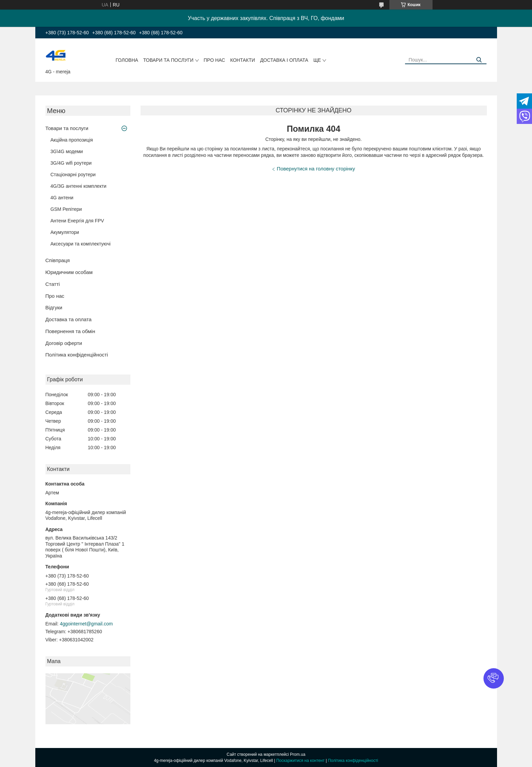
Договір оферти (64, 343)
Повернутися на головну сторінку (316, 169)
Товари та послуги (168, 60)
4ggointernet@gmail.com (86, 624)
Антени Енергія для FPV (77, 221)
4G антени (62, 198)
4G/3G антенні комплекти (79, 186)
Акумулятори (65, 232)
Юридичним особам (69, 272)
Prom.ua (298, 754)
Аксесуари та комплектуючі (81, 244)
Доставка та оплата (69, 319)
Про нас (214, 60)
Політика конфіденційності (77, 355)
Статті (53, 284)
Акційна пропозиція (72, 140)
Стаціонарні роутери (73, 175)
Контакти (243, 60)
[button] (494, 678)
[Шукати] (479, 60)
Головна (127, 60)
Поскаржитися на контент (300, 761)
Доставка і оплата (284, 60)
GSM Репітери (66, 209)
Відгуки (54, 307)
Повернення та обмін (70, 331)
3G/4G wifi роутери (71, 163)
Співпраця (58, 260)
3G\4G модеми (67, 151)
